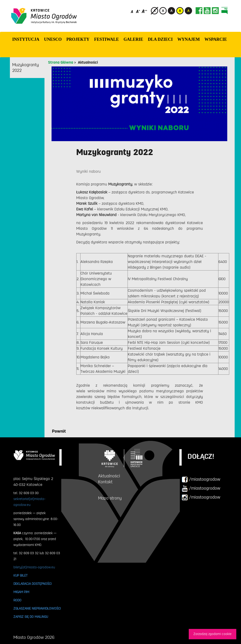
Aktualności (88, 62)
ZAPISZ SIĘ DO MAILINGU (31, 617)
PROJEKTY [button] (78, 39)
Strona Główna (61, 62)
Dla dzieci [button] (160, 39)
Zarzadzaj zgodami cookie (213, 634)
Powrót (59, 431)
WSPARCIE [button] (216, 39)
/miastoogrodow (201, 480)
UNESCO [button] (53, 39)
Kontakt (105, 482)
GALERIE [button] (133, 39)
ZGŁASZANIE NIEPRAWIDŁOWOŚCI (37, 608)
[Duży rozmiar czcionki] (145, 11)
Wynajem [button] (189, 39)
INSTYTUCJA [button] (26, 39)
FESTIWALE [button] (106, 39)
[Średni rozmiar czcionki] (138, 11)
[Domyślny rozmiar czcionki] (132, 11)
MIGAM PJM (21, 592)
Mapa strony (110, 498)
